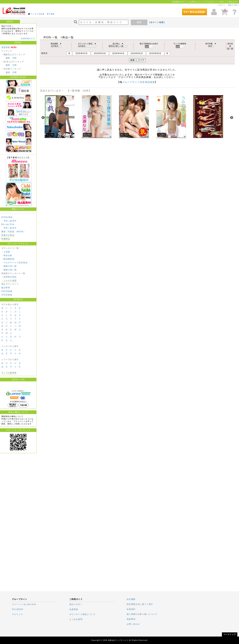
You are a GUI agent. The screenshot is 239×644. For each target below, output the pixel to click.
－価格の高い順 (9, 270)
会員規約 (131, 609)
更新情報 (6, 47)
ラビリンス (17, 614)
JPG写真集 (7, 295)
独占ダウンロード (10, 284)
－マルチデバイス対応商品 (14, 263)
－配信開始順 (8, 259)
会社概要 (131, 599)
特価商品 (6, 239)
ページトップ (230, 634)
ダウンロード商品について (82, 614)
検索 (139, 22)
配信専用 (6, 288)
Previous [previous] (43, 118)
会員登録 (74, 609)
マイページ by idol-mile (24, 604)
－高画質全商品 (9, 277)
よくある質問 (76, 619)
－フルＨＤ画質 (9, 281)
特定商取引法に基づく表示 (140, 604)
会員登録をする (28, 38)
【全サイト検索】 (157, 22)
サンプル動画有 (9, 373)
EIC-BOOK (18, 609)
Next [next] (232, 118)
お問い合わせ (133, 624)
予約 (6, 221)
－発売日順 (7, 256)
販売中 (13, 221)
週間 (8, 58)
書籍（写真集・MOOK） (14, 232)
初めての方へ (234, 5)
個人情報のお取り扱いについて (142, 614)
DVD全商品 (7, 217)
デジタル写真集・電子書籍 (42, 14)
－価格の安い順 (9, 266)
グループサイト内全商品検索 (139, 82)
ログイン (222, 5)
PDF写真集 (7, 291)
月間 (14, 58)
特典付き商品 (8, 235)
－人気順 (6, 252)
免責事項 (131, 619)
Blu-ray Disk (8, 224)
